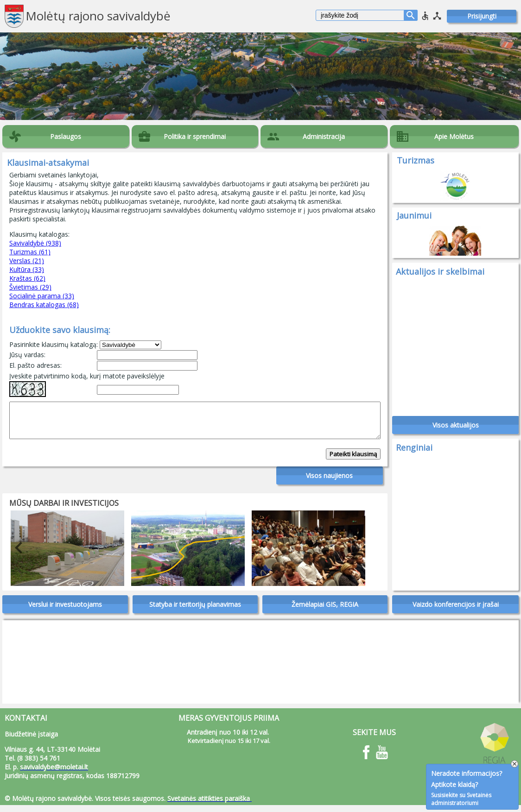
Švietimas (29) (30, 287)
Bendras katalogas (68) (44, 305)
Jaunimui (414, 215)
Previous (12, 555)
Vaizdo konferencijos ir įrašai (456, 611)
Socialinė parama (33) (42, 296)
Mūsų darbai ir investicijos (64, 510)
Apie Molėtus (454, 136)
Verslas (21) (27, 261)
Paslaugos (66, 136)
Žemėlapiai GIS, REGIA (325, 611)
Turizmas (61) (30, 252)
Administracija (324, 136)
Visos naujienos (329, 482)
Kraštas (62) (27, 278)
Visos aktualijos (456, 428)
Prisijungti (482, 16)
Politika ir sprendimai (195, 136)
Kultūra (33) (27, 269)
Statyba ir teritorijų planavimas (195, 611)
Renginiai (414, 451)
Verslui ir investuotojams (65, 611)
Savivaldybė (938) (35, 243)
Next (349, 555)
